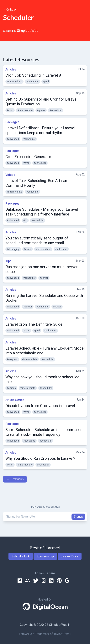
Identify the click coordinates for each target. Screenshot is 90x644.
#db (25, 220)
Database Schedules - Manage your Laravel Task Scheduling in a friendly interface (42, 212)
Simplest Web (28, 31)
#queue (41, 110)
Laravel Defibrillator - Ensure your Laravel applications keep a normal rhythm (40, 130)
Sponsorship (45, 556)
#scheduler (32, 82)
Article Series (15, 400)
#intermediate (14, 82)
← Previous (15, 479)
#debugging (13, 249)
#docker (28, 307)
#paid (46, 82)
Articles (11, 69)
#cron (10, 110)
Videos (10, 175)
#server (44, 278)
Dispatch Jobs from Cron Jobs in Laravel (40, 406)
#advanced (13, 139)
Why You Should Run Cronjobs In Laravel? (40, 458)
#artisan (11, 388)
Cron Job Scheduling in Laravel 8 (33, 75)
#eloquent (12, 359)
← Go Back (10, 10)
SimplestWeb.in (60, 625)
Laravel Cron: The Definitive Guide (34, 324)
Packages (12, 122)
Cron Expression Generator (28, 157)
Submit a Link (21, 556)
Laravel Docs (70, 556)
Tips (8, 261)
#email (28, 249)
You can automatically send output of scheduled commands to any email (37, 240)
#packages (29, 441)
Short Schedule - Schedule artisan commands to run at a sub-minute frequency (44, 432)
